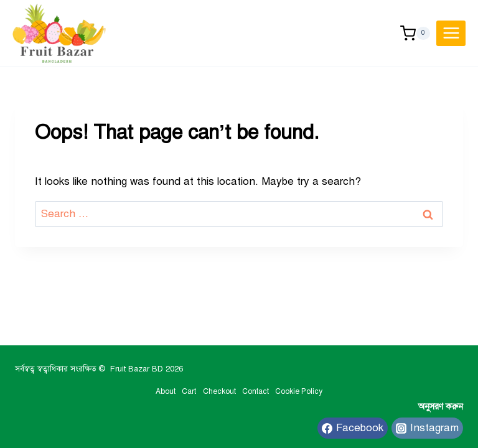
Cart (189, 391)
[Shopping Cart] (415, 33)
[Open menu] (451, 33)
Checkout (219, 391)
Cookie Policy (299, 391)
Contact (255, 391)
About (166, 391)
